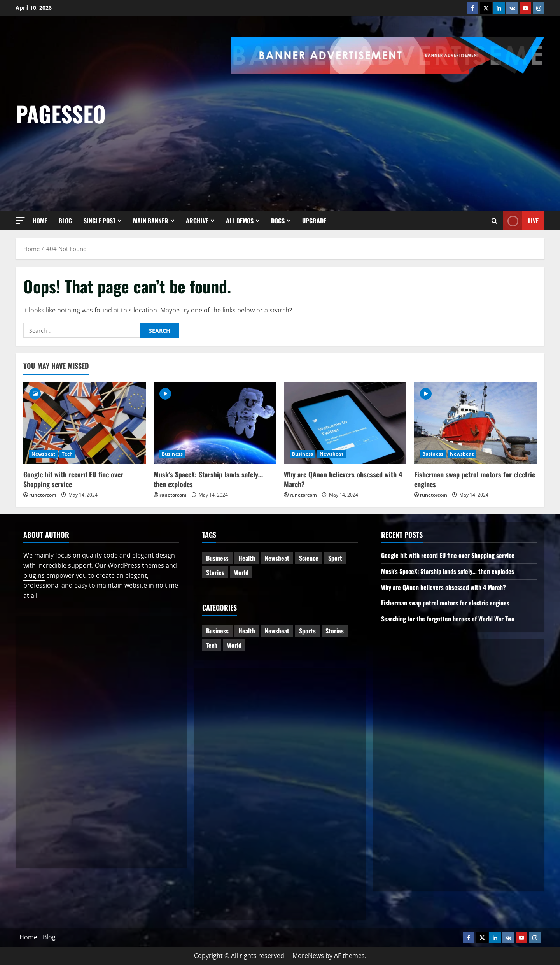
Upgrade (314, 221)
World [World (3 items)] (241, 572)
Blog (65, 221)
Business (172, 454)
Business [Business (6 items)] (217, 631)
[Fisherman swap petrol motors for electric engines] (475, 423)
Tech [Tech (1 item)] (212, 645)
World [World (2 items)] (234, 645)
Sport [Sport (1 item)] (335, 558)
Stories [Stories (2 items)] (335, 631)
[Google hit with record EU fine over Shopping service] (85, 423)
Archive (197, 221)
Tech (67, 454)
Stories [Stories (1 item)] (215, 572)
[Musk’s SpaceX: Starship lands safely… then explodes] (215, 423)
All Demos (240, 221)
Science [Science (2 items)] (309, 558)
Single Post (100, 221)
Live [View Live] (521, 221)
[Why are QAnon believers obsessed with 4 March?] (345, 423)
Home (40, 221)
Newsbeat (43, 454)
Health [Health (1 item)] (247, 558)
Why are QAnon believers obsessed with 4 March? (343, 479)
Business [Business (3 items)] (217, 558)
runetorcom (43, 495)
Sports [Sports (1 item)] (307, 631)
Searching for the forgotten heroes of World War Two (448, 619)
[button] (20, 220)
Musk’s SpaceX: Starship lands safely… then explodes (208, 479)
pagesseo (61, 113)
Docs (278, 221)
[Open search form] (494, 221)
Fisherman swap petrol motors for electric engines (475, 479)
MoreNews (308, 956)
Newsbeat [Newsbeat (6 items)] (277, 558)
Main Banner (151, 221)
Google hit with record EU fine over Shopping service (73, 479)
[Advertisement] (395, 132)
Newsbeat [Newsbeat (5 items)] (277, 631)
